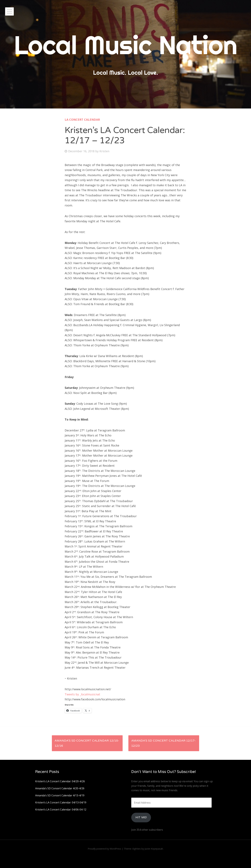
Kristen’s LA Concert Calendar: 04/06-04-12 (61, 810)
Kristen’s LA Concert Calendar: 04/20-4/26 (60, 781)
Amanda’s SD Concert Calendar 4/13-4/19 (60, 795)
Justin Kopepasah (154, 849)
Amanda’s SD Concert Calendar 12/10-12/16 (87, 743)
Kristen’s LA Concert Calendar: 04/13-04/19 (61, 802)
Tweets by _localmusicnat (82, 694)
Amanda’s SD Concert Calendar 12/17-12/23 (163, 743)
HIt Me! (141, 817)
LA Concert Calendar (82, 120)
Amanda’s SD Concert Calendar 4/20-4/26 (60, 788)
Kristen (104, 151)
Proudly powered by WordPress (104, 849)
